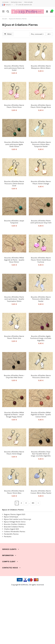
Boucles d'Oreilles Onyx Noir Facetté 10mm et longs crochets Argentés (41, 454)
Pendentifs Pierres (11, 534)
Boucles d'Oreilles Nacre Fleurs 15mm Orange (41, 182)
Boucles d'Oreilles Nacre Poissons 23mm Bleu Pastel (41, 299)
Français (8, 5)
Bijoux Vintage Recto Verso (15, 522)
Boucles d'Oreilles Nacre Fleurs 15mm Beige (14, 453)
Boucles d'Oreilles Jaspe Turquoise (14, 222)
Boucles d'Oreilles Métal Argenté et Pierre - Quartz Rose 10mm (14, 260)
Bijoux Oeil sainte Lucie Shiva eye (18, 519)
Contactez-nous (16, 2)
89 (33, 503)
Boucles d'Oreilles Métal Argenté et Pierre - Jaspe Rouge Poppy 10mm (14, 415)
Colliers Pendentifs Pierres (15, 532)
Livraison (5, 2)
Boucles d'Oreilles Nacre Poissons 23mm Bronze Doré (14, 184)
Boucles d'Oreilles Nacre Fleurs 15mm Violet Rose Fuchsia (41, 260)
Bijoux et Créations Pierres (13, 510)
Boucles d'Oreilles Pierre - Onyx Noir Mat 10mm (14, 376)
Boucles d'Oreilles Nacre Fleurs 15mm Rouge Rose (41, 106)
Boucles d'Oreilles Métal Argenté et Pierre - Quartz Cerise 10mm (41, 415)
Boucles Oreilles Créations (15, 524)
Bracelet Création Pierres (14, 527)
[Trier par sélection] (38, 34)
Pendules (8, 537)
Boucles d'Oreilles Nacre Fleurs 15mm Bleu (14, 492)
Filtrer (8, 34)
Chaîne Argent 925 (11, 529)
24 (49, 34)
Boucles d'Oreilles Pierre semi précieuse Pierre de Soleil (14, 68)
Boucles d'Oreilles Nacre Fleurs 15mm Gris (14, 337)
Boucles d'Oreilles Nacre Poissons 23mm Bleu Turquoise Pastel (41, 144)
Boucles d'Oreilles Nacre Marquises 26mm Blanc (41, 67)
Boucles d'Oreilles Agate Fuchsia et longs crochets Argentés (41, 338)
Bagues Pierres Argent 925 (15, 514)
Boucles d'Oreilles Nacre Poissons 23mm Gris (41, 376)
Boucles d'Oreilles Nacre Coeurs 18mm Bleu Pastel (41, 492)
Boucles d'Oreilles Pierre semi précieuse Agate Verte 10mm (14, 144)
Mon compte (28, 2)
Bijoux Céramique (11, 517)
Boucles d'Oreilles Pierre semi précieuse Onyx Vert (41, 222)
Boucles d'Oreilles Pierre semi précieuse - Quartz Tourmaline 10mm (14, 299)
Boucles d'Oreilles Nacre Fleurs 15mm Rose (14, 106)
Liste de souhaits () (24, 5)
